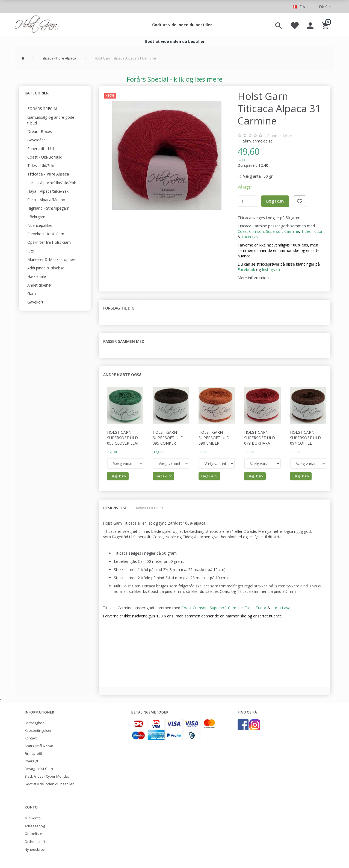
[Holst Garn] (37, 25)
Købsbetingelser (38, 731)
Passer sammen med (124, 341)
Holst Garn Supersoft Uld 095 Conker (168, 438)
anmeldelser (280, 136)
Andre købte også (122, 375)
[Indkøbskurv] (326, 25)
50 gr (258, 176)
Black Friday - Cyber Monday (47, 776)
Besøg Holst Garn (39, 769)
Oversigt (31, 761)
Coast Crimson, (251, 231)
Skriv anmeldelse (257, 141)
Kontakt (31, 738)
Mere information (253, 278)
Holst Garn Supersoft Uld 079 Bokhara (260, 438)
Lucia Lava (281, 608)
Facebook (246, 270)
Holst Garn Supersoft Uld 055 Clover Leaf (123, 438)
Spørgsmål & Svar (39, 746)
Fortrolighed (35, 723)
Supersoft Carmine (283, 231)
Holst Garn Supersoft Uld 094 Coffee (305, 438)
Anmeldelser (149, 508)
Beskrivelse (115, 508)
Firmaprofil (33, 753)
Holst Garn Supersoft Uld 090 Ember (214, 438)
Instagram (271, 270)
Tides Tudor (312, 231)
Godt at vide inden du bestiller (182, 25)
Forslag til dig (119, 308)
